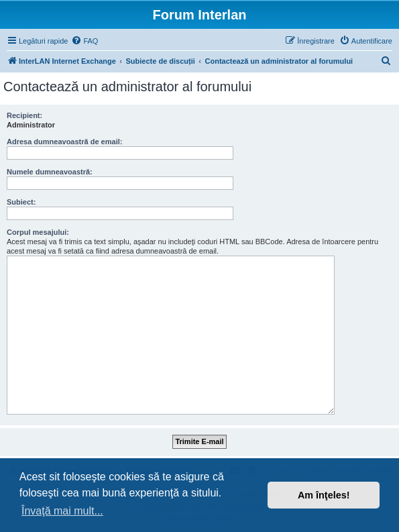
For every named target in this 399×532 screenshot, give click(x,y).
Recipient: (24, 115)
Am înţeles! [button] (324, 495)
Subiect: (21, 202)
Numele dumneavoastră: (50, 172)
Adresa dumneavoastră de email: (64, 142)
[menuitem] (84, 41)
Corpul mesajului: (38, 232)
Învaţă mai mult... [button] (62, 511)
